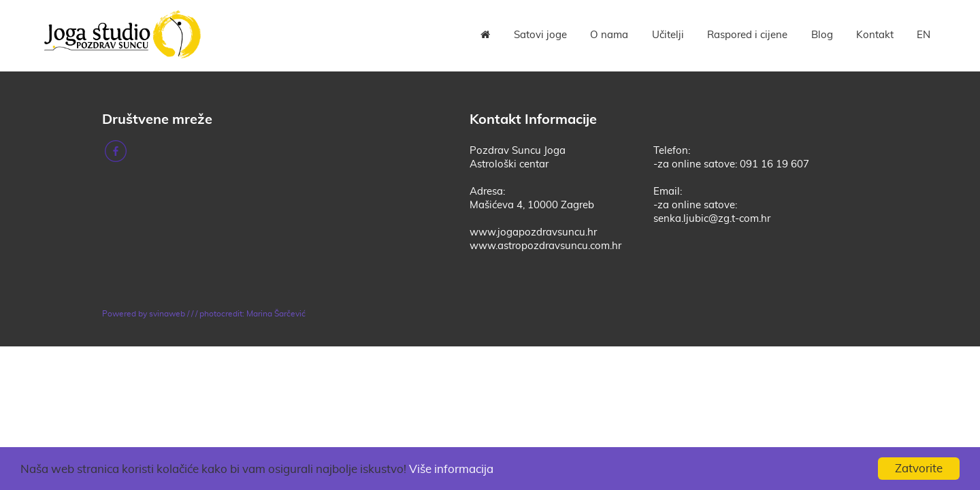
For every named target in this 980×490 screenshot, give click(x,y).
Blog (822, 35)
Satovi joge (540, 35)
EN (924, 35)
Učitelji (668, 35)
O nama (609, 35)
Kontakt (875, 35)
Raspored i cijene (747, 35)
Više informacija (451, 469)
